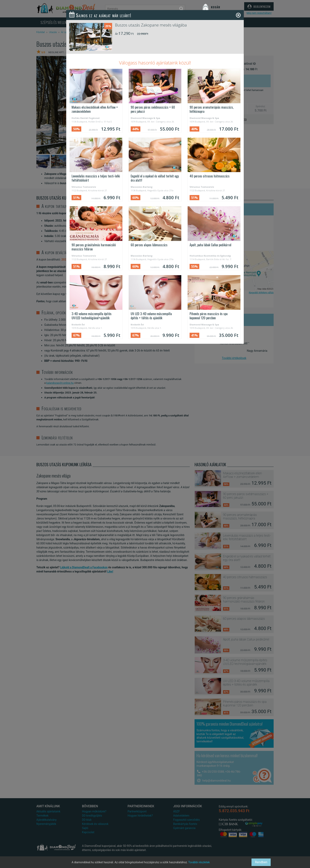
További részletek (199, 862)
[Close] (238, 15)
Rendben (261, 862)
